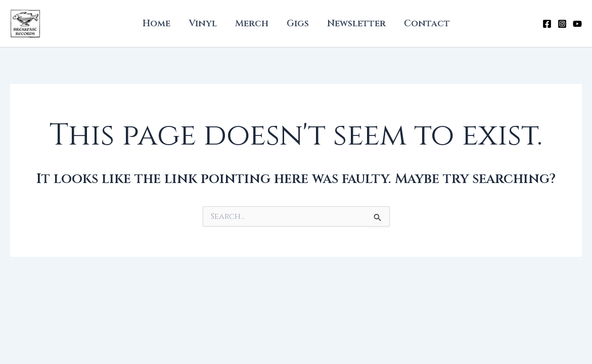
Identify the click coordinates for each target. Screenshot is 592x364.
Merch (252, 24)
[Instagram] (562, 24)
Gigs (298, 24)
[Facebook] (547, 24)
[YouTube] (577, 24)
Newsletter (356, 24)
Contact (427, 24)
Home (156, 24)
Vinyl (203, 24)
